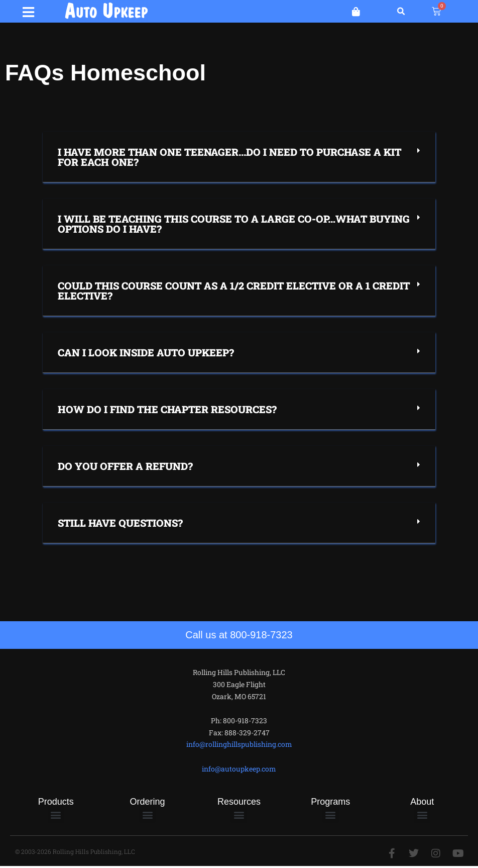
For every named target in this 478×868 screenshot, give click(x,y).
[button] (29, 11)
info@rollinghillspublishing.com (239, 746)
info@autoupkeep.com (239, 770)
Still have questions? (120, 524)
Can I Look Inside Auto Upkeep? (146, 354)
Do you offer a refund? (125, 467)
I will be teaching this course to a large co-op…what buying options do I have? (234, 225)
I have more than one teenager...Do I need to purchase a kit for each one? (229, 158)
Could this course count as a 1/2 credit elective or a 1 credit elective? (234, 292)
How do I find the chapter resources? (167, 411)
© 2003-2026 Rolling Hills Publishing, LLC (75, 853)
